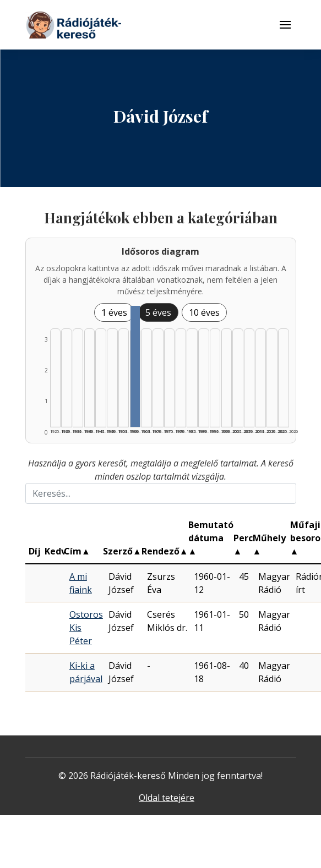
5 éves (158, 312)
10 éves (204, 312)
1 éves (114, 312)
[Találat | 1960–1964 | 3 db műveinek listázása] (135, 366)
